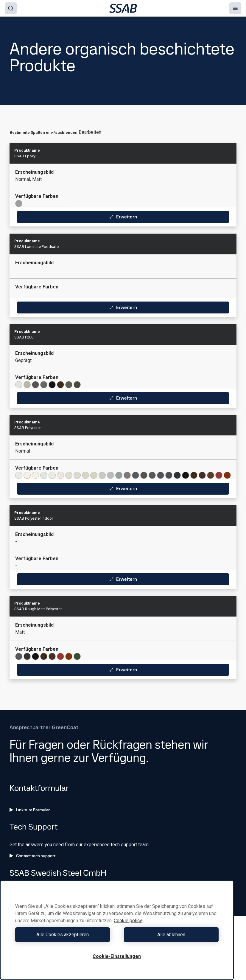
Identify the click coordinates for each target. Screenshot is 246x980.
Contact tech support (32, 856)
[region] (117, 930)
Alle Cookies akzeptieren (65, 935)
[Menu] (235, 8)
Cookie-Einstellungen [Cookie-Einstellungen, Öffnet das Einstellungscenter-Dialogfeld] (117, 956)
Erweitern (123, 217)
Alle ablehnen (169, 935)
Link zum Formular (30, 810)
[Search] (11, 8)
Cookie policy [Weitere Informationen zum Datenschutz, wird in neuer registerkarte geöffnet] (128, 921)
